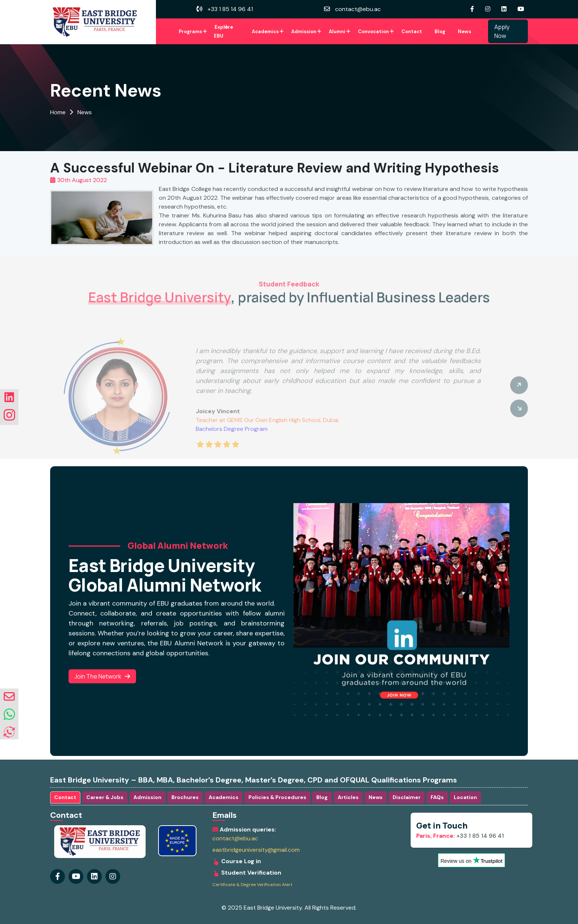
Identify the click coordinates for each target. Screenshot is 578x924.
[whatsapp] (9, 715)
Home (58, 112)
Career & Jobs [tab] (105, 797)
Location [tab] (465, 797)
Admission (304, 32)
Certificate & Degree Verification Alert (252, 885)
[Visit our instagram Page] (490, 9)
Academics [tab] (224, 797)
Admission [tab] (147, 797)
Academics (265, 32)
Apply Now (502, 31)
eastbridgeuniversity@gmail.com (256, 850)
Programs (190, 32)
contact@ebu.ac (235, 838)
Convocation (373, 32)
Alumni (337, 32)
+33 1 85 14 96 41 (460, 836)
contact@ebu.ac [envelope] (352, 9)
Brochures (185, 797)
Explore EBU (223, 32)
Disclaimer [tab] (407, 797)
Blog (440, 32)
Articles (348, 797)
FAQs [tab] (437, 797)
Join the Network (102, 676)
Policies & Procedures (277, 797)
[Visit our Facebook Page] (474, 9)
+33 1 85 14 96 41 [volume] (225, 9)
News (464, 32)
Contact (412, 32)
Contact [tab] (65, 797)
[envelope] (9, 697)
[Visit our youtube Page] (523, 9)
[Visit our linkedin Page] (506, 9)
